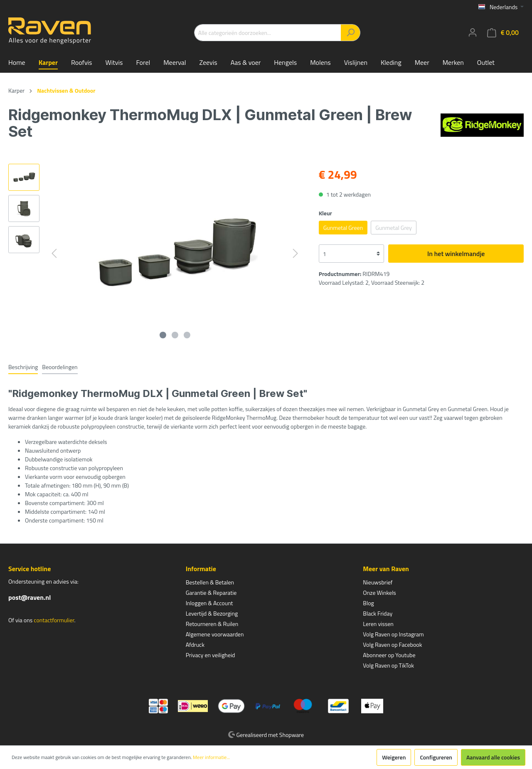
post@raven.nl (30, 597)
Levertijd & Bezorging (212, 613)
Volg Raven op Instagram (393, 634)
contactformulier (54, 620)
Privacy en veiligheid (211, 655)
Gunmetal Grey (394, 228)
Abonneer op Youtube (389, 655)
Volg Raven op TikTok (388, 665)
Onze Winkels (379, 593)
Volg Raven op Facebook (392, 645)
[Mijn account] (473, 32)
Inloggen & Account (209, 603)
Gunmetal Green (343, 228)
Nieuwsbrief (378, 582)
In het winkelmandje (456, 254)
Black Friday (378, 613)
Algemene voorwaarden (215, 634)
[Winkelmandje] (503, 33)
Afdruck (195, 645)
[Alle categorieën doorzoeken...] (268, 33)
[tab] (23, 367)
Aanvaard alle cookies (493, 757)
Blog (368, 603)
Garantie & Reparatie (211, 593)
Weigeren (394, 757)
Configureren (436, 757)
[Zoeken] (351, 33)
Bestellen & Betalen (210, 582)
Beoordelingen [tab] (60, 367)
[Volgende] (296, 253)
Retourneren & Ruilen (212, 624)
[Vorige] (54, 253)
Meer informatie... (211, 757)
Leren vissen (378, 624)
